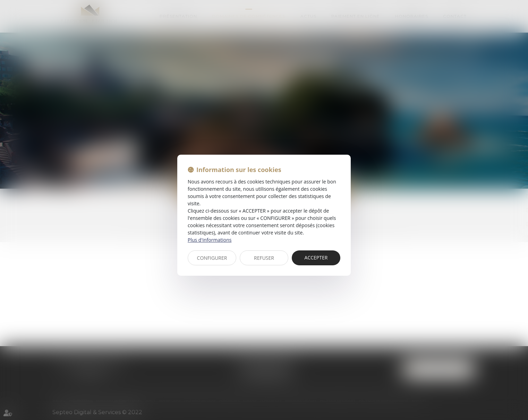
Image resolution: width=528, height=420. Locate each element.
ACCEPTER (316, 258)
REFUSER (264, 258)
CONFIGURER (212, 258)
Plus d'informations (210, 240)
